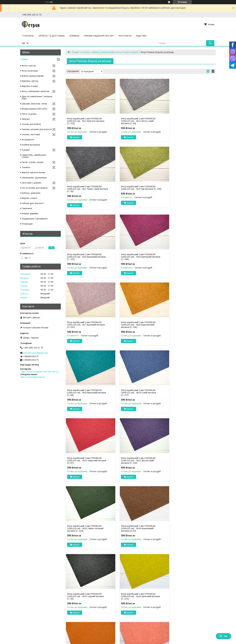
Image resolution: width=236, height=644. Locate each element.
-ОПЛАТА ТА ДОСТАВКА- (52, 36)
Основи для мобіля (31, 124)
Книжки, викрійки (30, 214)
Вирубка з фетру (30, 81)
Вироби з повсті (29, 198)
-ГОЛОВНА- (28, 36)
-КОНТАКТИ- (125, 36)
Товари (24, 59)
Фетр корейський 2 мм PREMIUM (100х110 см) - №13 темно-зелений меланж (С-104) (85, 393)
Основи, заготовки (31, 134)
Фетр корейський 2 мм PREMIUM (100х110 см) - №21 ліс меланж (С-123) (187, 528)
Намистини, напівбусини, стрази (34, 156)
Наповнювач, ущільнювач (34, 178)
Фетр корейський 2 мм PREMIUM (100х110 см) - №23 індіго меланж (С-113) (136, 596)
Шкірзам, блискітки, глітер (34, 104)
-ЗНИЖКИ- (74, 36)
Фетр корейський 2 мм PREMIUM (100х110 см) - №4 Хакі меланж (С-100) (84, 189)
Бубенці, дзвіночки (31, 193)
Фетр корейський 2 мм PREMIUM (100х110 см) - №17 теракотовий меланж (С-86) (135, 461)
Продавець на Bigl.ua (118, 638)
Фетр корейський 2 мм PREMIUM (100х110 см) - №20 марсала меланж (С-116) (137, 528)
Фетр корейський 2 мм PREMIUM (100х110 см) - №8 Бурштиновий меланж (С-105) (135, 257)
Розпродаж (27, 224)
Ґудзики (26, 150)
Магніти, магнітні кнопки (33, 172)
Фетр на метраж (30, 71)
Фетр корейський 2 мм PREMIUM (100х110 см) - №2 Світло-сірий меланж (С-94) (135, 121)
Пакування (27, 208)
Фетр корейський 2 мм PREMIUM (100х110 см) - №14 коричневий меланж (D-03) (135, 393)
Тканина (26, 167)
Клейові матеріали (31, 145)
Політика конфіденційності (141, 641)
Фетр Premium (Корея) (127, 52)
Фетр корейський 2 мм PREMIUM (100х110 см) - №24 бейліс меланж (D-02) (187, 596)
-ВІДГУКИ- (141, 36)
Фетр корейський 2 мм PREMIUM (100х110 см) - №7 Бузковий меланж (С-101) (86, 257)
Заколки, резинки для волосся (37, 129)
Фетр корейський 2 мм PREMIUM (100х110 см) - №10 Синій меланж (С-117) (85, 325)
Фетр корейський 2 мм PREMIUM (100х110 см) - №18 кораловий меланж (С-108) (187, 461)
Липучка (26, 119)
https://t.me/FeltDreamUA (33, 377)
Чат (224, 636)
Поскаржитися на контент (117, 641)
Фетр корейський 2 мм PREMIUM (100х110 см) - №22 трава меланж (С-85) (85, 596)
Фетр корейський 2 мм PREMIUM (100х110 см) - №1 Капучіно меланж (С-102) (86, 121)
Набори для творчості (33, 203)
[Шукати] (210, 43)
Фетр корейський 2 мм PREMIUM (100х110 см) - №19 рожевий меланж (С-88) (86, 528)
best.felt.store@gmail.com (36, 353)
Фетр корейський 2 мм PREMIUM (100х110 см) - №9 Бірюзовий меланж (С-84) (187, 257)
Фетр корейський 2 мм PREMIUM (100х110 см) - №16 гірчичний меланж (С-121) (84, 461)
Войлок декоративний (103, 52)
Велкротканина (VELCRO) (34, 109)
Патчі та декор (29, 114)
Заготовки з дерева (31, 183)
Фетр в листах (29, 66)
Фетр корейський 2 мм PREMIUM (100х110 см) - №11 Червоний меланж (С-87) (135, 325)
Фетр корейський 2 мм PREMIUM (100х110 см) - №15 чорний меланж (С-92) (188, 393)
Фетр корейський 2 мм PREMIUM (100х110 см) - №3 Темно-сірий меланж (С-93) (187, 121)
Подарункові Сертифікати (35, 219)
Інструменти (28, 140)
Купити (76, 137)
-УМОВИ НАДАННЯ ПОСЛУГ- (99, 36)
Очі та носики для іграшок (35, 188)
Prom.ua (132, 636)
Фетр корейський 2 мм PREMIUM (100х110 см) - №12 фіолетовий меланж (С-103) (187, 325)
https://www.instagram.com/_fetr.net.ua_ (40, 372)
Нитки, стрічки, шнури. (33, 162)
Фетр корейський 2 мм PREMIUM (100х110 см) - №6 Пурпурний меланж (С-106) (187, 189)
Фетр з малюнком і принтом (35, 91)
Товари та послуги (81, 52)
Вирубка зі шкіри (30, 86)
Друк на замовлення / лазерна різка (37, 97)
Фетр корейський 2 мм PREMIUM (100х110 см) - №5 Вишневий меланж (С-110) (135, 189)
